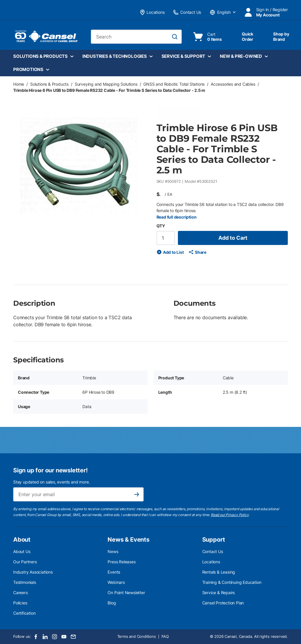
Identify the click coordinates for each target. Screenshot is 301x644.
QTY (161, 226)
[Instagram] (55, 637)
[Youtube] (64, 637)
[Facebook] (36, 637)
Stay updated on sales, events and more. (51, 482)
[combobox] (136, 37)
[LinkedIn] (45, 637)
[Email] (73, 637)
